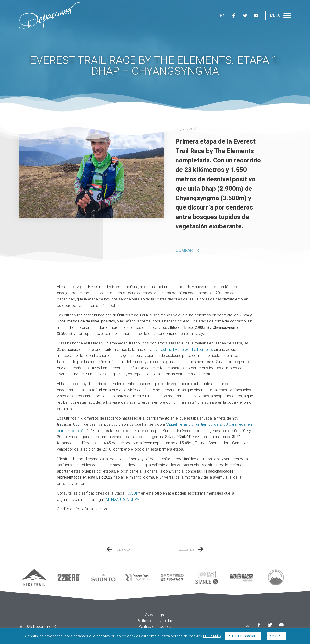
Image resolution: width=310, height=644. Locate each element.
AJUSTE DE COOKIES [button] (243, 636)
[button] (179, 261)
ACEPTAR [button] (276, 636)
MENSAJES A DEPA (122, 500)
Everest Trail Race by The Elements (183, 349)
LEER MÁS (212, 636)
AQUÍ (133, 493)
